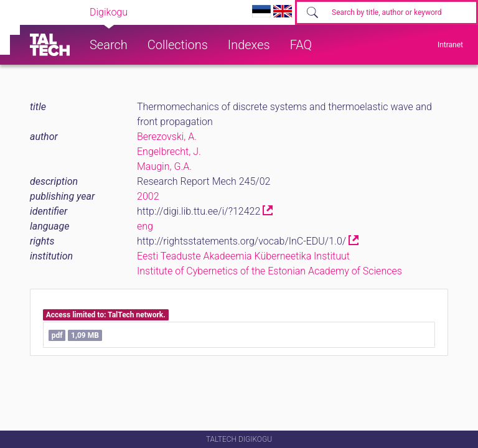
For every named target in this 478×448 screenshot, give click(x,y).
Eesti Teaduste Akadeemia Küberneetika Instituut (243, 256)
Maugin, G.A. (164, 166)
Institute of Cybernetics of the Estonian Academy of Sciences (269, 271)
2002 (148, 196)
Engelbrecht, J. (169, 152)
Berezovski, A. (167, 137)
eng (145, 226)
